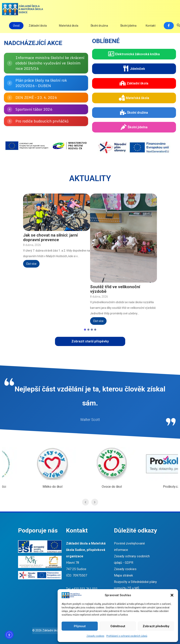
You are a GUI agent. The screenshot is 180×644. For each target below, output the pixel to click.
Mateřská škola (69, 26)
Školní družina (99, 26)
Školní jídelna (128, 26)
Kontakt (151, 26)
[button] (172, 595)
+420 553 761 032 (85, 589)
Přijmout (80, 626)
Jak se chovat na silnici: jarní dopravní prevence (50, 238)
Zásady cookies (95, 636)
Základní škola (38, 26)
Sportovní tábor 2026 (34, 109)
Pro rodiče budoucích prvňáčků (42, 121)
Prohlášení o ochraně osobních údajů (127, 636)
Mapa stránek (124, 575)
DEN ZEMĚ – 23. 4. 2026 (36, 97)
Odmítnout (118, 626)
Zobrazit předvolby (156, 626)
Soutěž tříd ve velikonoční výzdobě (115, 289)
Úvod (16, 26)
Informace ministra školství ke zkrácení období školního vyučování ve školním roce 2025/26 (50, 63)
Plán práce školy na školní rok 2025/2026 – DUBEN (41, 83)
